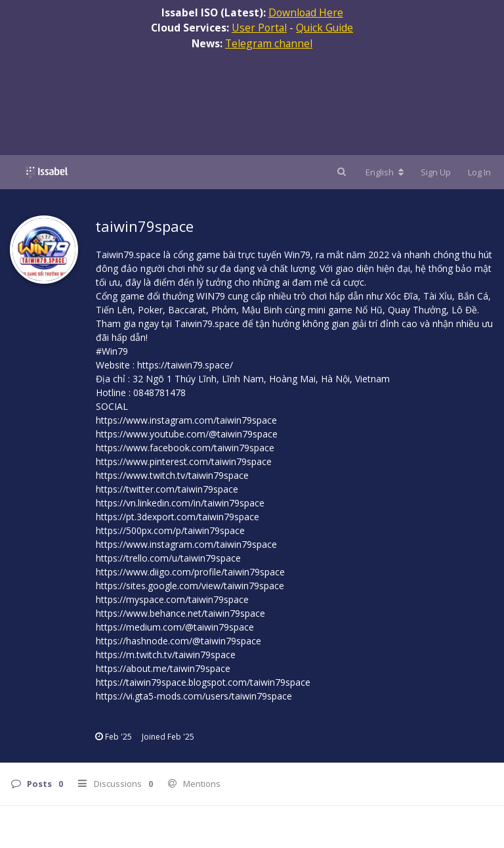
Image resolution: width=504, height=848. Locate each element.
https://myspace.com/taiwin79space (172, 599)
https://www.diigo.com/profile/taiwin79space (190, 572)
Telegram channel (269, 43)
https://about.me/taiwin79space (163, 668)
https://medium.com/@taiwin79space (175, 627)
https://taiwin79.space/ (185, 365)
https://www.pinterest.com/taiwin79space (184, 461)
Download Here (306, 12)
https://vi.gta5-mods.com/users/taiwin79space (194, 696)
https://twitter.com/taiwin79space (167, 489)
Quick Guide (325, 28)
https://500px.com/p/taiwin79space (170, 530)
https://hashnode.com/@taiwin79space (178, 641)
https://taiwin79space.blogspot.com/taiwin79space (203, 682)
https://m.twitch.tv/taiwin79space (166, 655)
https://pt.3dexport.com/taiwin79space (178, 517)
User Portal (259, 28)
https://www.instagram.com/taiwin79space (186, 420)
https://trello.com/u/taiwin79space (168, 558)
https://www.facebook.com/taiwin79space (185, 448)
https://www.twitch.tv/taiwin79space (172, 475)
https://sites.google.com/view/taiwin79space (190, 586)
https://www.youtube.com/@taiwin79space (187, 434)
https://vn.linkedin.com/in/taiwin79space (180, 503)
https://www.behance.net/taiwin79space (180, 613)
